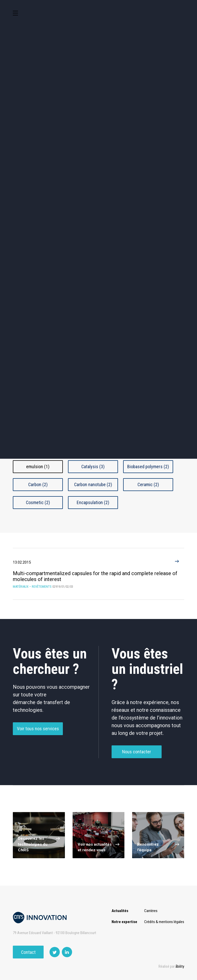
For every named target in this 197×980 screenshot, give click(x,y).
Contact (28, 952)
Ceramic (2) (148, 484)
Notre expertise (124, 922)
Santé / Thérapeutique (77, 192)
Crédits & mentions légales (164, 922)
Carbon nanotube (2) (93, 484)
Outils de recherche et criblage (98, 216)
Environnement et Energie (32, 146)
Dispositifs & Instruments (121, 171)
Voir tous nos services (38, 737)
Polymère (93, 396)
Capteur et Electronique (165, 171)
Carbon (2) (38, 484)
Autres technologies (165, 214)
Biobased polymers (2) (148, 467)
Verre (148, 414)
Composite (93, 377)
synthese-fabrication (38, 414)
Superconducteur (148, 396)
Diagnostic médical (121, 192)
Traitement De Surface (93, 414)
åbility (180, 966)
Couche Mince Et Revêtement (148, 377)
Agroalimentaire (32, 171)
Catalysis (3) (93, 467)
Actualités (120, 911)
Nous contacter (137, 760)
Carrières (151, 911)
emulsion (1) (38, 467)
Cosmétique (77, 146)
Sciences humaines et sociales (165, 148)
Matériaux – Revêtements (165, 192)
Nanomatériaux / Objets (38, 396)
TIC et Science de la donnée (121, 146)
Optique (32, 214)
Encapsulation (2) (93, 502)
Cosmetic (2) (38, 502)
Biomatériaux (38, 377)
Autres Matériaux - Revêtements (38, 433)
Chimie (77, 171)
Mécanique (32, 192)
